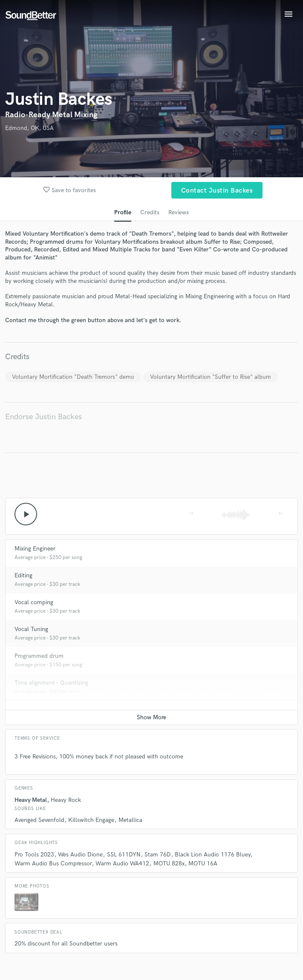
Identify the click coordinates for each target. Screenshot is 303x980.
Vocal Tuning (31, 629)
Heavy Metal (31, 800)
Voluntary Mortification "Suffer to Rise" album (211, 377)
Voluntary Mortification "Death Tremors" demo (73, 377)
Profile (123, 212)
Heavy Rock (66, 800)
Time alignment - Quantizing (51, 683)
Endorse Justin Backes (43, 417)
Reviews (179, 212)
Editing (23, 575)
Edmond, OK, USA (29, 128)
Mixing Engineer (35, 549)
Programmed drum (39, 656)
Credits (150, 212)
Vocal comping (34, 602)
